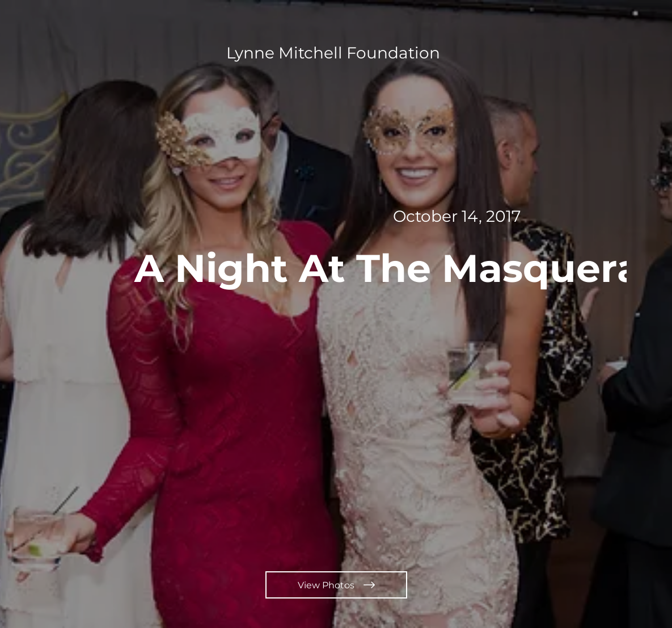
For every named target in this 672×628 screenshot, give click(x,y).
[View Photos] (336, 585)
